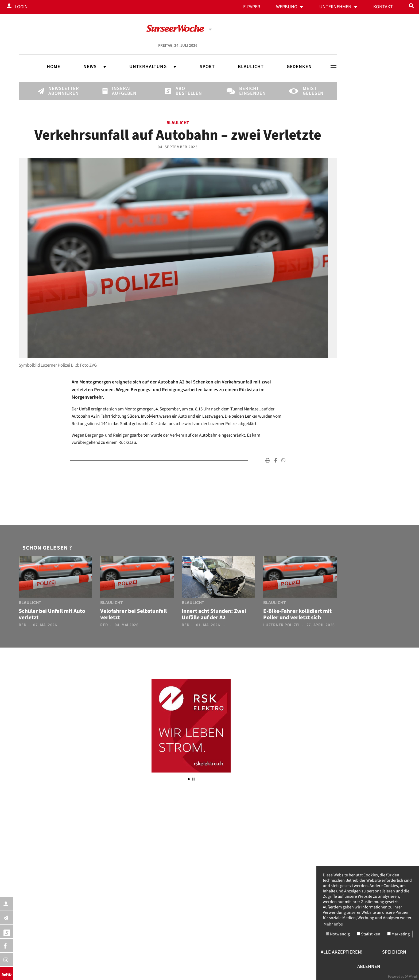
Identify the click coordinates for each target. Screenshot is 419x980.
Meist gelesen (312, 91)
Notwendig (338, 934)
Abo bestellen (185, 91)
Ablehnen (369, 967)
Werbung (287, 7)
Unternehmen (335, 7)
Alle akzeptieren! (342, 952)
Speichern (394, 952)
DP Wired (411, 977)
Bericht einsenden (248, 91)
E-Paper (252, 7)
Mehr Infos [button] (333, 924)
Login (21, 7)
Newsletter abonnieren (57, 91)
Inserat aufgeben (121, 91)
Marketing (398, 934)
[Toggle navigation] (333, 66)
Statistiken (368, 934)
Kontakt (383, 7)
